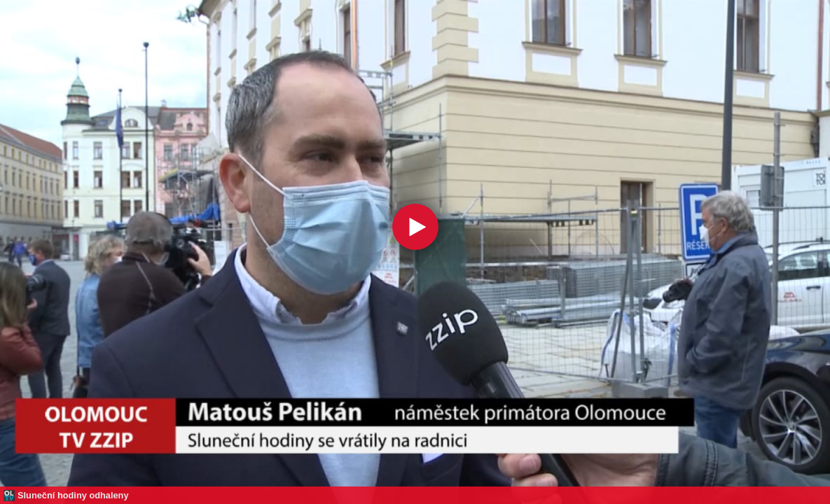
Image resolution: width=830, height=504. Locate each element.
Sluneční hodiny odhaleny (73, 495)
